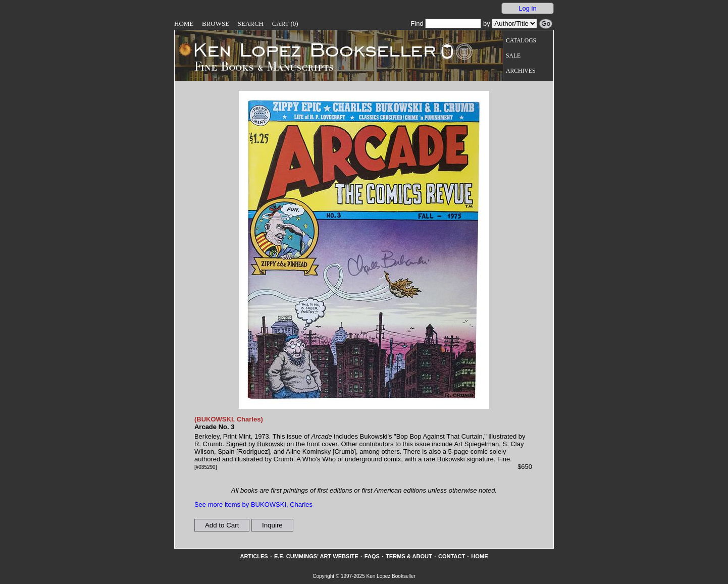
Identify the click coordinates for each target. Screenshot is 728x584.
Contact (452, 556)
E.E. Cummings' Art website (316, 556)
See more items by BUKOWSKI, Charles (253, 505)
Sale (513, 56)
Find (446, 23)
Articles (254, 556)
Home (184, 23)
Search (251, 23)
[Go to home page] (308, 49)
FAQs (372, 556)
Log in (527, 8)
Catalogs (521, 41)
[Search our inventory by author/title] (514, 23)
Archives (521, 71)
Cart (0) (285, 23)
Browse (216, 23)
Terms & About (409, 556)
